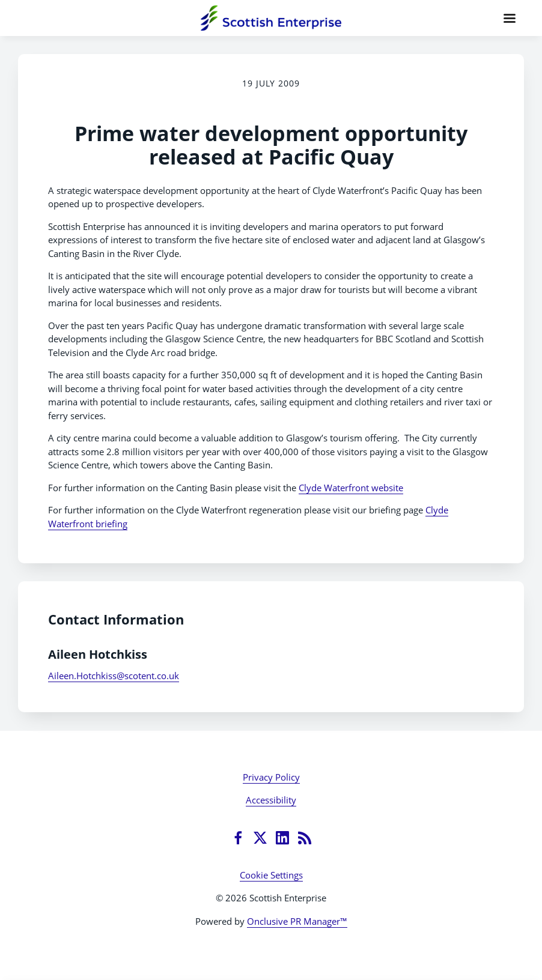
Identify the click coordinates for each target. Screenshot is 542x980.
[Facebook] (238, 838)
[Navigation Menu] (510, 18)
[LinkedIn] (282, 838)
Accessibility (271, 800)
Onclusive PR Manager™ (297, 921)
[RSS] (305, 838)
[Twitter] (260, 838)
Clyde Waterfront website (351, 488)
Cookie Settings (271, 875)
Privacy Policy (271, 777)
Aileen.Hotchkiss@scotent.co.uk (114, 676)
